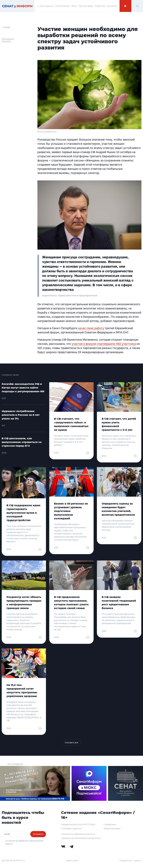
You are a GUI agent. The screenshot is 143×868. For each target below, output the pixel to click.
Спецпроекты (62, 6)
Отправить (38, 834)
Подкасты (100, 6)
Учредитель (110, 824)
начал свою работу (91, 328)
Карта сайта (72, 860)
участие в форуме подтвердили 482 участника (104, 344)
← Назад (6, 27)
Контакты (112, 6)
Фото (74, 6)
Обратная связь (112, 828)
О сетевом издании (71, 828)
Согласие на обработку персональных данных (24, 842)
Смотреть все (71, 743)
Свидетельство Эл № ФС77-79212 (78, 824)
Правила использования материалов (81, 838)
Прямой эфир (86, 6)
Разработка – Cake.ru (130, 860)
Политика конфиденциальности (78, 834)
